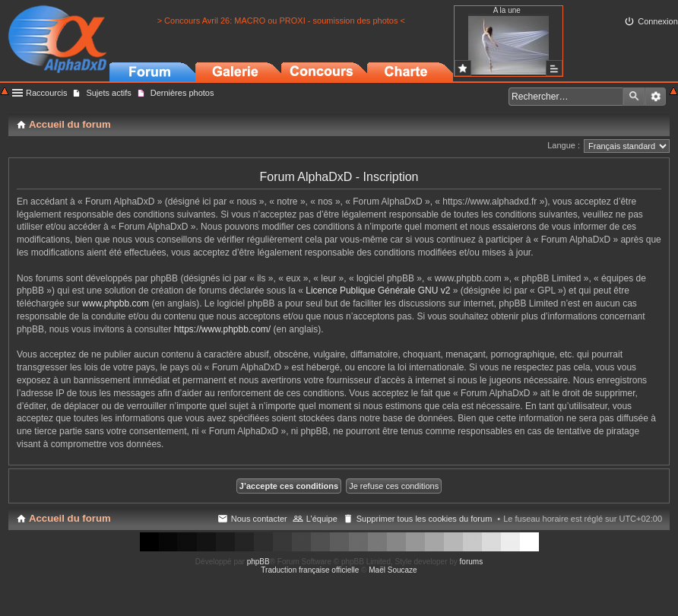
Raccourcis (46, 93)
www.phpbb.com (116, 303)
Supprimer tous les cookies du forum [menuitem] (425, 519)
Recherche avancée (656, 97)
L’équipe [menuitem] (322, 519)
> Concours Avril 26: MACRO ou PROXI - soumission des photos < (281, 21)
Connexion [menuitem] (658, 21)
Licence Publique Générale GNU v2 (378, 291)
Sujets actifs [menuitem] (108, 93)
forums (472, 562)
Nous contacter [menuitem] (259, 519)
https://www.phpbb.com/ (222, 329)
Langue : (564, 145)
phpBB (258, 562)
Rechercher (634, 97)
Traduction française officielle (310, 570)
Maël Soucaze (393, 570)
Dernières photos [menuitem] (182, 93)
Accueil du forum (70, 518)
